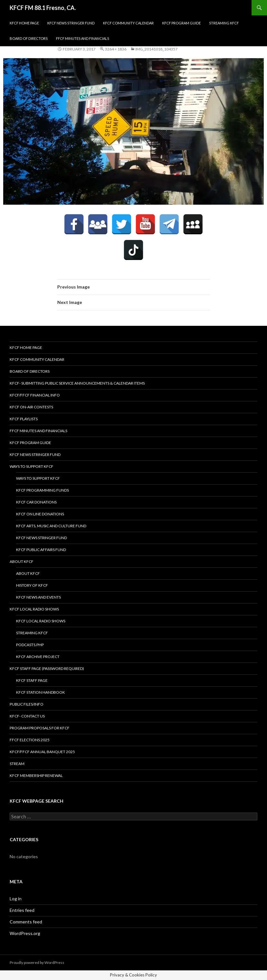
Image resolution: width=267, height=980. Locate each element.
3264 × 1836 (116, 49)
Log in (16, 899)
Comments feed (26, 922)
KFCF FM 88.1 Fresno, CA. (43, 8)
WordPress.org (25, 933)
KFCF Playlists (24, 419)
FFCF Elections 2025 (30, 740)
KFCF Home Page (24, 23)
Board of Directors (29, 38)
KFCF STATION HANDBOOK (41, 692)
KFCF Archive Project (38, 657)
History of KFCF (32, 585)
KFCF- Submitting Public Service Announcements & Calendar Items (77, 383)
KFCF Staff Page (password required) (47, 668)
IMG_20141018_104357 (157, 49)
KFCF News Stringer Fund (71, 23)
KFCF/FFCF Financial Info (35, 395)
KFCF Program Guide (181, 23)
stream (17, 764)
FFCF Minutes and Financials (83, 38)
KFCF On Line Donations (40, 514)
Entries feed (22, 910)
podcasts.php (30, 645)
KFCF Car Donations (36, 502)
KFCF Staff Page (32, 680)
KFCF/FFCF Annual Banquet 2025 (42, 752)
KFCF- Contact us (27, 716)
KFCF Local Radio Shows (34, 609)
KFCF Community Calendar (128, 23)
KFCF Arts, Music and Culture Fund (51, 526)
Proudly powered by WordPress (37, 962)
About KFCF (22, 561)
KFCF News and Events (38, 597)
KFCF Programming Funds (42, 490)
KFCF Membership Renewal (36, 775)
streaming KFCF (224, 23)
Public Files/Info (27, 704)
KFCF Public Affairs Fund (41, 550)
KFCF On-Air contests (31, 407)
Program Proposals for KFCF (40, 728)
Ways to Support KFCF (32, 466)
